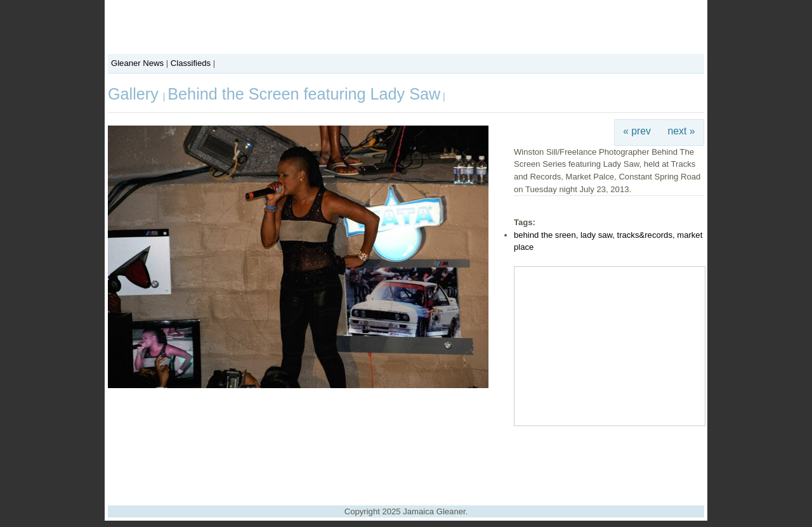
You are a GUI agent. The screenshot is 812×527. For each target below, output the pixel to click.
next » (682, 131)
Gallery (135, 94)
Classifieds (191, 63)
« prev (637, 131)
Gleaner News (137, 63)
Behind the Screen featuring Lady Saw (304, 94)
